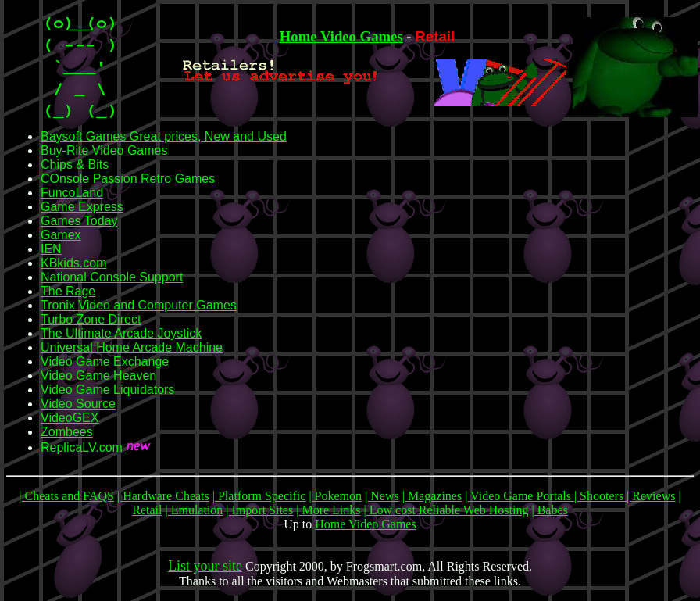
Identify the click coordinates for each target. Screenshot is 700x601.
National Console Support (112, 277)
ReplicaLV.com (83, 447)
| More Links (328, 510)
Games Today (79, 221)
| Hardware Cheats (163, 496)
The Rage (68, 291)
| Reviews (651, 496)
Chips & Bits (75, 165)
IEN (51, 249)
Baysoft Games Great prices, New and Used (164, 136)
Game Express (82, 207)
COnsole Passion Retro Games (128, 179)
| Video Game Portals (520, 496)
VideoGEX (70, 418)
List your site (205, 566)
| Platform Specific (259, 496)
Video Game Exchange (105, 361)
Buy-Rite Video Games (104, 150)
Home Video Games (341, 36)
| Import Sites (259, 510)
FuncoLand (72, 193)
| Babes (549, 510)
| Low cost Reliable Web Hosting (446, 510)
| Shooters (600, 496)
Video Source (78, 404)
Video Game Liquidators (107, 390)
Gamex (61, 235)
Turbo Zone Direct (91, 319)
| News (382, 496)
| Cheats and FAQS (66, 496)
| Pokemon (335, 496)
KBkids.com (73, 263)
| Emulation (194, 510)
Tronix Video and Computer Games (139, 305)
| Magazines (432, 496)
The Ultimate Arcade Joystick (121, 333)
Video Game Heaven (98, 376)
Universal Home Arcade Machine (132, 347)
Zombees (67, 432)
